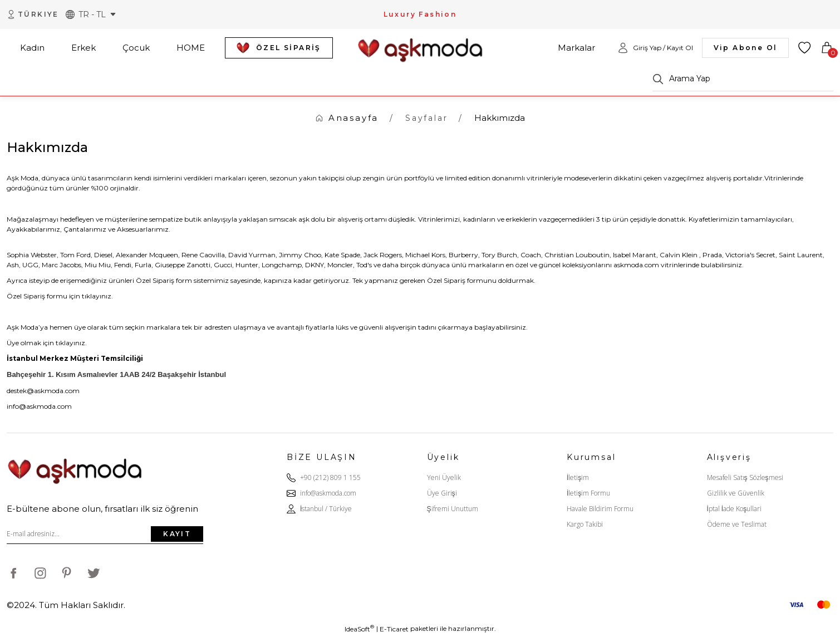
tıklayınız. (97, 296)
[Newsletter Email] (105, 534)
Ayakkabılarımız (33, 229)
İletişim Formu (588, 493)
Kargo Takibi (585, 524)
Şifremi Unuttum (453, 509)
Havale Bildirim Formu (600, 509)
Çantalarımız (85, 229)
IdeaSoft (359, 629)
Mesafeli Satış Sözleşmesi (745, 477)
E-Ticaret (394, 629)
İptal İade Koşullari (735, 509)
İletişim (578, 477)
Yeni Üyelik (444, 477)
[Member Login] (655, 48)
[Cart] (827, 48)
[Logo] (420, 47)
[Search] (743, 79)
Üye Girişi (442, 493)
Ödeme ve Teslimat (737, 524)
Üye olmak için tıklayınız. (47, 343)
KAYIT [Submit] (177, 534)
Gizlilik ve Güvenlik (736, 493)
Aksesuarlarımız (143, 229)
